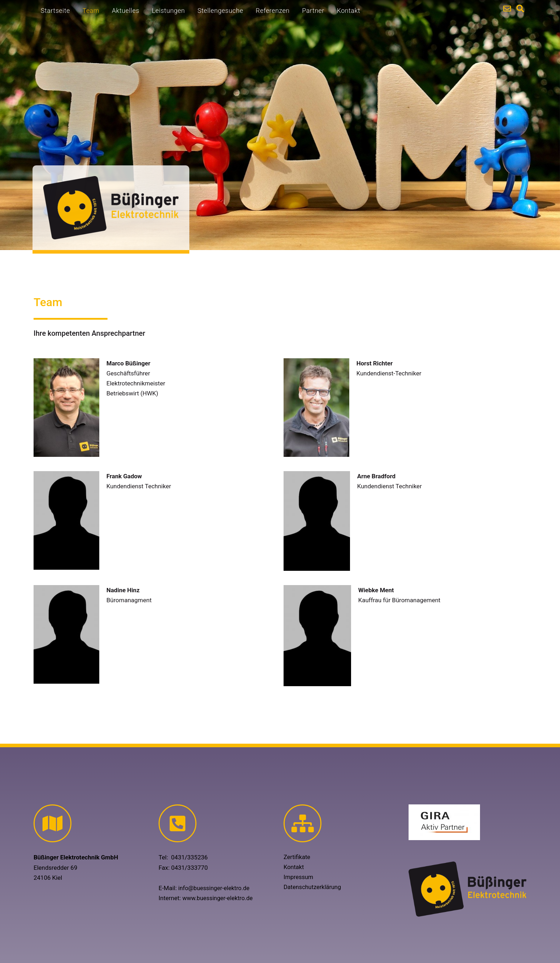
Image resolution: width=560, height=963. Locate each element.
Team (91, 11)
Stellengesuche (220, 11)
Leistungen (168, 11)
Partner (313, 11)
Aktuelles (126, 11)
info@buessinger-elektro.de (215, 888)
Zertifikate (297, 857)
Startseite (55, 11)
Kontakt (348, 11)
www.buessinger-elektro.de (219, 898)
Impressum (299, 877)
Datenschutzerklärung (313, 887)
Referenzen (273, 11)
